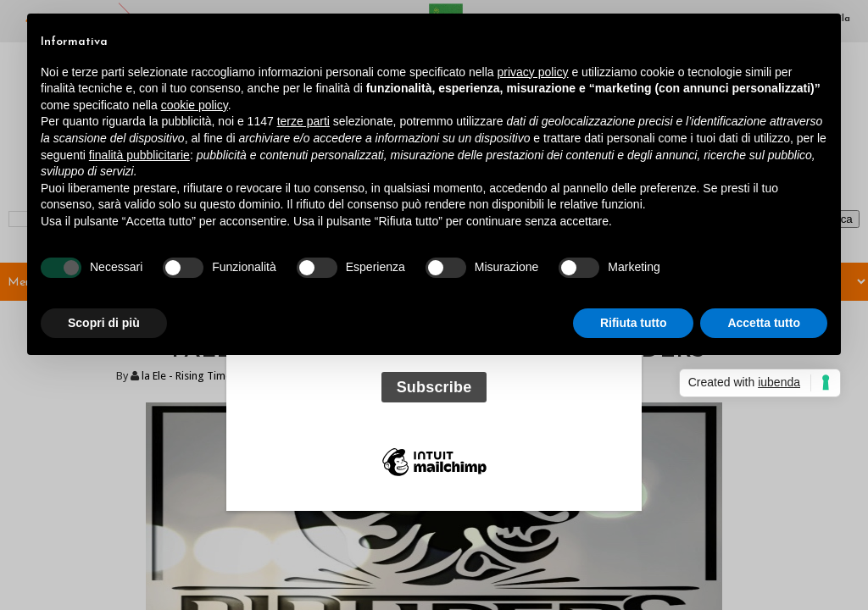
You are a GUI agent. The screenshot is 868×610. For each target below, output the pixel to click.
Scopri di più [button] (104, 323)
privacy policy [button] (533, 72)
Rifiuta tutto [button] (634, 323)
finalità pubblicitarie (139, 155)
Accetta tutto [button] (764, 323)
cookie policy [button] (195, 105)
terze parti (303, 121)
